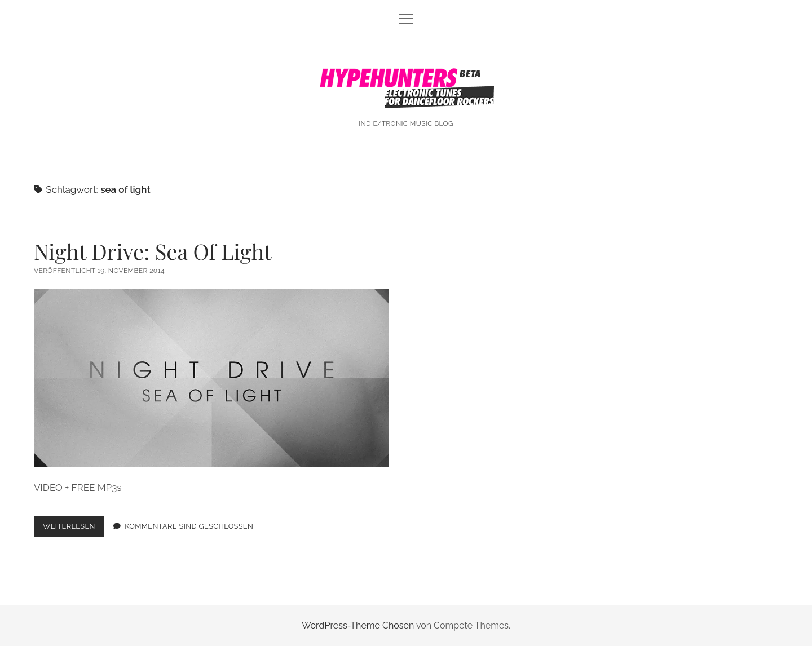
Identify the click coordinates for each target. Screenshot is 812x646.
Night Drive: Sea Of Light (153, 251)
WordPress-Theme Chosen (358, 625)
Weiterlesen (74, 528)
